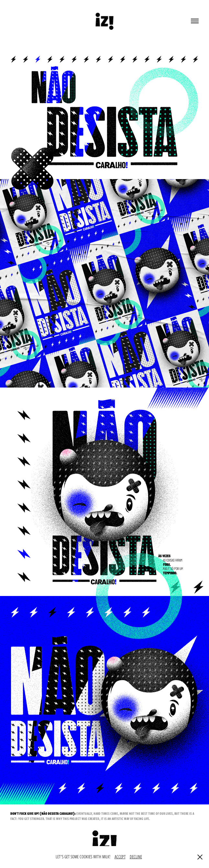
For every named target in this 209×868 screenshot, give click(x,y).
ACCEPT (120, 857)
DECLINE (136, 857)
